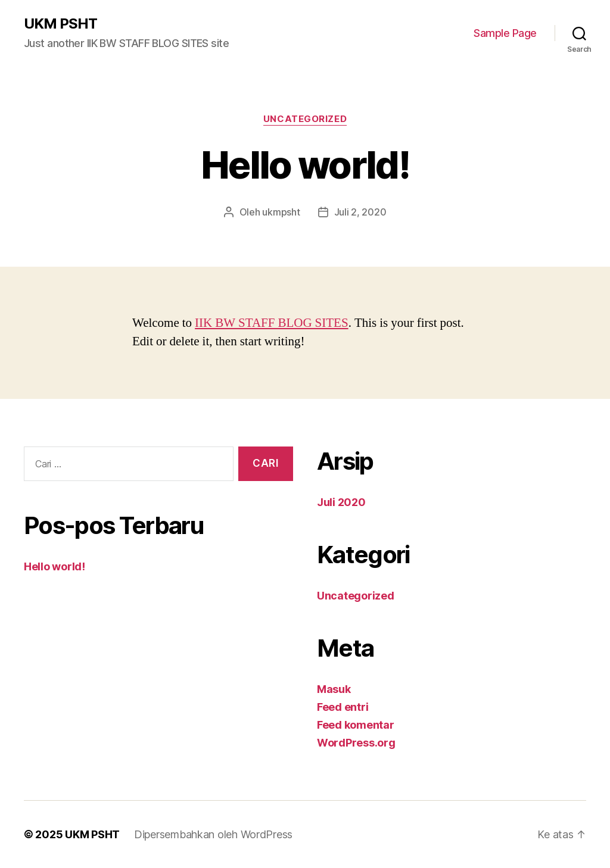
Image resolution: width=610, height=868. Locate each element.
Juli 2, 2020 (360, 212)
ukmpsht (281, 212)
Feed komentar (356, 725)
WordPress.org (356, 743)
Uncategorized (305, 119)
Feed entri (343, 707)
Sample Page (505, 33)
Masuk (334, 689)
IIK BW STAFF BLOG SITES (272, 323)
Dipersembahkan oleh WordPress (213, 834)
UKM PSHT (60, 24)
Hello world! (55, 566)
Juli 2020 (341, 502)
